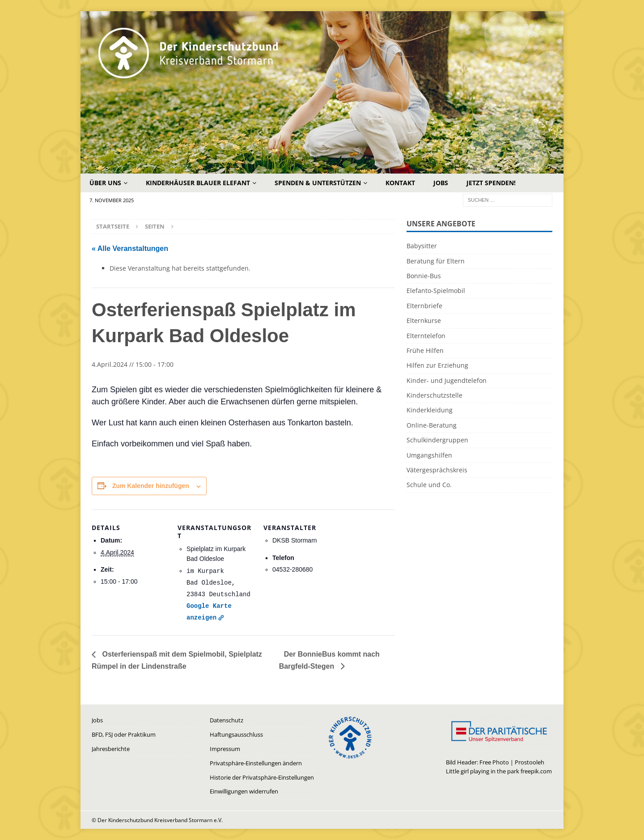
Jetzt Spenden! (491, 183)
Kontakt (400, 183)
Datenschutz (227, 720)
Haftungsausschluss (236, 734)
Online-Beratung (432, 425)
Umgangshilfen (429, 455)
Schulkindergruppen (437, 440)
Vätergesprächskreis (437, 470)
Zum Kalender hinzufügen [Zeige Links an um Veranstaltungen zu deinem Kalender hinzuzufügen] (151, 486)
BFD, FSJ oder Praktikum (124, 734)
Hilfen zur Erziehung (437, 365)
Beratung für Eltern (436, 261)
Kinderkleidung (430, 410)
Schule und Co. (429, 485)
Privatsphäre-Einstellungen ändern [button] (256, 763)
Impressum (225, 749)
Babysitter (422, 246)
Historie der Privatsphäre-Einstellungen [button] (262, 777)
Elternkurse (424, 320)
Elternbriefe (424, 306)
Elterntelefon (426, 336)
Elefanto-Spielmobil (436, 291)
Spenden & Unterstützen (318, 183)
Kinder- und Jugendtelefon (447, 380)
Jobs (441, 183)
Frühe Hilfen (425, 350)
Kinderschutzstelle (434, 395)
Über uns (105, 183)
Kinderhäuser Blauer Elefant (198, 183)
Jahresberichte (111, 749)
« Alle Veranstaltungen (130, 248)
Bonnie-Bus (424, 276)
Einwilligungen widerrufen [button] (244, 791)
